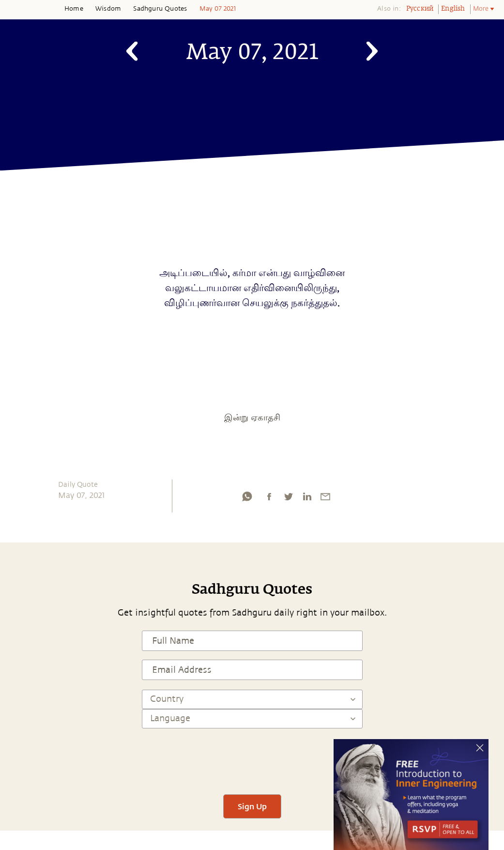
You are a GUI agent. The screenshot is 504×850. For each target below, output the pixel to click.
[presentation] (252, 757)
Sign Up (252, 806)
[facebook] (269, 499)
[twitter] (288, 499)
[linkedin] (307, 499)
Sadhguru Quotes (160, 9)
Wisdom (108, 9)
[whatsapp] (247, 499)
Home (74, 9)
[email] (325, 499)
